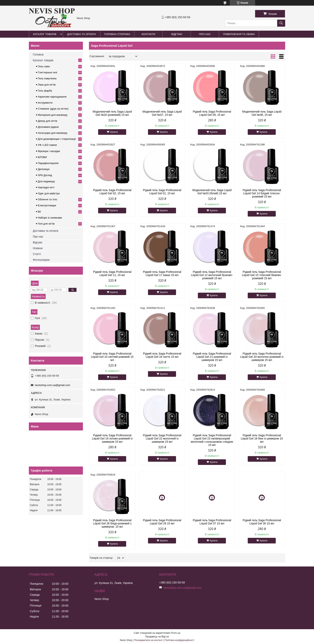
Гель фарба (45, 91)
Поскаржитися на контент (148, 640)
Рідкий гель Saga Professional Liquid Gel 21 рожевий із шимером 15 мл (212, 357)
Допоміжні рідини (48, 127)
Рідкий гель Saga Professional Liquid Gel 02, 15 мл (112, 192)
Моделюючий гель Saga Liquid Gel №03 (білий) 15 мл (212, 192)
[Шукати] (281, 23)
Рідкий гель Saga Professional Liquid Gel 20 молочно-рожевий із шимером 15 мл (262, 357)
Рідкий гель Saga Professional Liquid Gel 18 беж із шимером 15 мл (262, 438)
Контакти (148, 34)
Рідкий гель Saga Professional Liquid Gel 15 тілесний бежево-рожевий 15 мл (262, 275)
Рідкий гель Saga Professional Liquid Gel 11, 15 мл (112, 273)
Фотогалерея (41, 260)
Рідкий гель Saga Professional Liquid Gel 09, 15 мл (212, 113)
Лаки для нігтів (47, 85)
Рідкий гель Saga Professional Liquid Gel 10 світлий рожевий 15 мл (112, 357)
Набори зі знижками (50, 218)
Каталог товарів (45, 34)
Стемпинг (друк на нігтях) (53, 109)
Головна (38, 54)
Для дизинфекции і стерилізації (57, 139)
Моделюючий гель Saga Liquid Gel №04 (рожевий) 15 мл (112, 113)
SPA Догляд (45, 175)
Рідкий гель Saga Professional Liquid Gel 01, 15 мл (162, 192)
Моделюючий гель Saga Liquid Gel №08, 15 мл (262, 113)
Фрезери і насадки (49, 151)
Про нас (205, 34)
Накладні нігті (46, 187)
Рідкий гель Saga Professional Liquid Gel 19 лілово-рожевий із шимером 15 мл (112, 438)
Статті (37, 254)
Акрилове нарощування (52, 97)
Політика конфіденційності (179, 640)
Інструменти (45, 103)
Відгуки (177, 34)
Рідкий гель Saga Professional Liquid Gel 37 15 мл (212, 522)
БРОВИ (42, 157)
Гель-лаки (44, 66)
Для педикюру (46, 181)
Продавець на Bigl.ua (157, 637)
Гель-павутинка (47, 78)
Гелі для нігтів (46, 224)
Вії (39, 212)
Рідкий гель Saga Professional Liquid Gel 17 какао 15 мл (162, 273)
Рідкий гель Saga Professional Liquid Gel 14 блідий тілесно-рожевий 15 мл (262, 193)
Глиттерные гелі (47, 72)
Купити (114, 132)
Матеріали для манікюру (53, 115)
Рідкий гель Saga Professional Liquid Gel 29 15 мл (162, 522)
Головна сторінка (117, 34)
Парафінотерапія (48, 163)
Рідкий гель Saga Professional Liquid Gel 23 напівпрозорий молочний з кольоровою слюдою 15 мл (212, 440)
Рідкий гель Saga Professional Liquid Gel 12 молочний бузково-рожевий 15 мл (212, 275)
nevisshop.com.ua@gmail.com (52, 385)
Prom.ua (176, 633)
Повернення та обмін (239, 34)
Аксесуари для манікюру (53, 133)
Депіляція (44, 169)
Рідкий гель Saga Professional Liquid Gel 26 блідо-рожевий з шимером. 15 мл (112, 523)
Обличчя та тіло (47, 199)
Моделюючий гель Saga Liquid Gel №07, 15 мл (162, 113)
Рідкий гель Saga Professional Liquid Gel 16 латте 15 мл (162, 355)
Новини (38, 248)
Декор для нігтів (47, 121)
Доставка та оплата (82, 34)
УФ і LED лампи (47, 145)
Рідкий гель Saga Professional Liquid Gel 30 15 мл (262, 522)
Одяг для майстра (49, 193)
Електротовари (47, 205)
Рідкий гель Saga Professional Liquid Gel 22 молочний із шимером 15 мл (162, 438)
